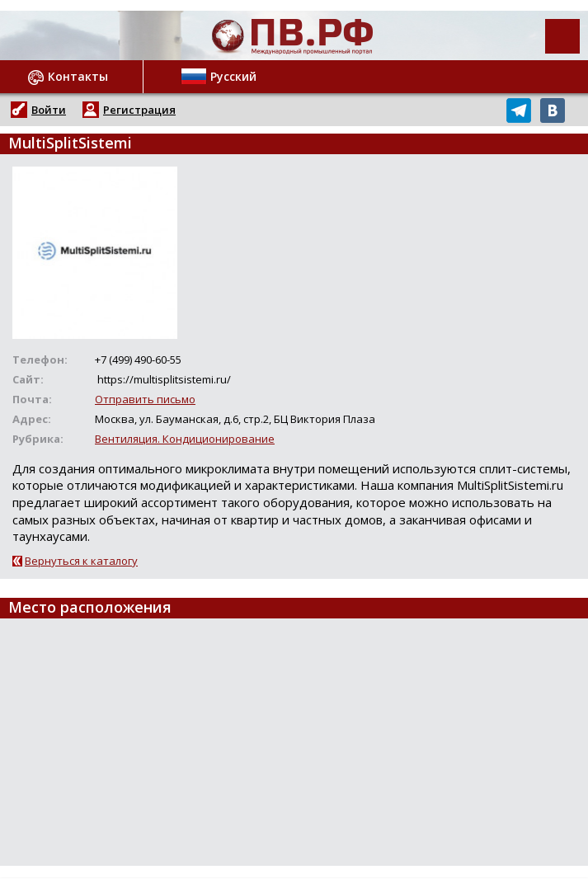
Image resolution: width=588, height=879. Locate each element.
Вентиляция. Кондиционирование (185, 439)
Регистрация (139, 110)
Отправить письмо (145, 399)
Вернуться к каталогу (81, 561)
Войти (49, 110)
